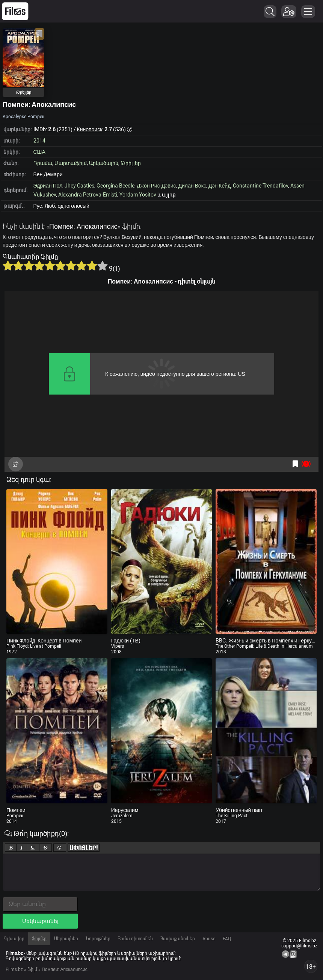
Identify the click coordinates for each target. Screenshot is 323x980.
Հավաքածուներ (178, 939)
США (39, 152)
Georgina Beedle (115, 186)
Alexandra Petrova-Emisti (88, 195)
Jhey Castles (79, 186)
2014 (39, 141)
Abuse (209, 939)
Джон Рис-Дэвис (156, 186)
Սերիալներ (66, 939)
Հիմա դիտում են (135, 939)
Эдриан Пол (48, 186)
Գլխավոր (14, 939)
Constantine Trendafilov (260, 186)
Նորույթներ (98, 939)
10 (103, 266)
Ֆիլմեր (39, 939)
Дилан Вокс (192, 186)
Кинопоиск (90, 129)
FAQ (227, 939)
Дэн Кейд (220, 186)
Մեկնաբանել (40, 921)
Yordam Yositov (138, 195)
